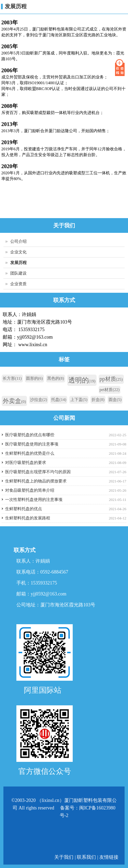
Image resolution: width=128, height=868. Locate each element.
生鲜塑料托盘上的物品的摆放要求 (36, 481)
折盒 (98, 400)
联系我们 (86, 857)
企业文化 (18, 252)
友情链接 (109, 857)
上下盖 (79, 400)
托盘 (59, 400)
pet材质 (110, 390)
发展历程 (16, 6)
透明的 (82, 380)
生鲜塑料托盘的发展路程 (28, 518)
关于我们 (65, 857)
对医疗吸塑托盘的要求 (26, 463)
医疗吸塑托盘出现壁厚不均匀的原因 (38, 472)
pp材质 (111, 379)
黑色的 (56, 378)
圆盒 (115, 400)
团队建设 (18, 273)
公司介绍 (18, 241)
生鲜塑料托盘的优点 (24, 509)
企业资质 (18, 284)
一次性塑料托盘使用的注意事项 (34, 500)
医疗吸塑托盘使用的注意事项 (32, 444)
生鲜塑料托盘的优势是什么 (30, 453)
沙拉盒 (39, 400)
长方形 (12, 378)
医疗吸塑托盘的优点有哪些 (30, 435)
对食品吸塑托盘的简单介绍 (30, 490)
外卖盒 (14, 401)
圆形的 (34, 378)
